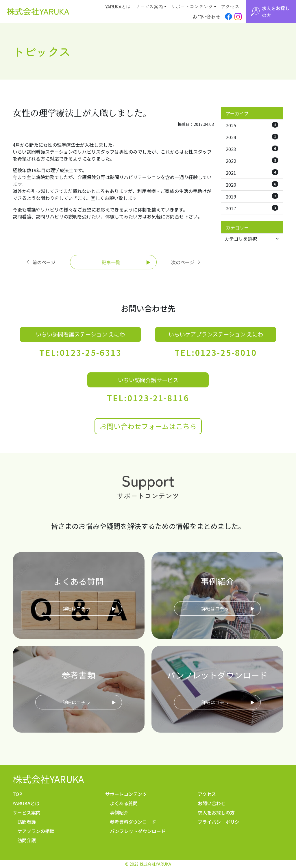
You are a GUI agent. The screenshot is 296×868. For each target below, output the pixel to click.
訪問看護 (27, 822)
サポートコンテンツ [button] (192, 6)
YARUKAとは (118, 6)
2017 (252, 208)
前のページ (40, 262)
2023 (252, 149)
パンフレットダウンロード (138, 831)
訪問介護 (27, 840)
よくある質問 (124, 803)
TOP (17, 794)
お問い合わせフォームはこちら (148, 426)
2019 (252, 196)
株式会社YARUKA (48, 779)
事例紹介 (119, 812)
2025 (252, 125)
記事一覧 (111, 262)
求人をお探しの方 (216, 812)
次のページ (186, 262)
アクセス (230, 6)
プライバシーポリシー (221, 822)
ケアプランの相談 (36, 831)
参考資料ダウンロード (133, 822)
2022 (252, 161)
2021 (252, 173)
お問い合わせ (206, 16)
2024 (252, 137)
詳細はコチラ (76, 608)
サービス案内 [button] (149, 6)
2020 (252, 185)
